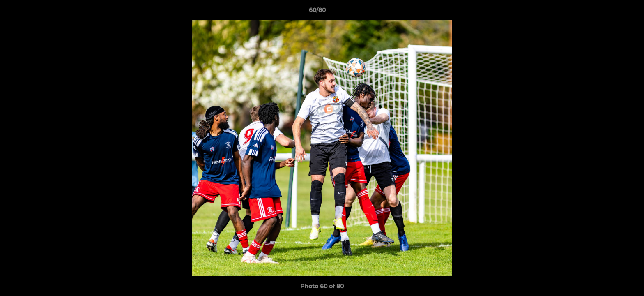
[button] (609, 12)
